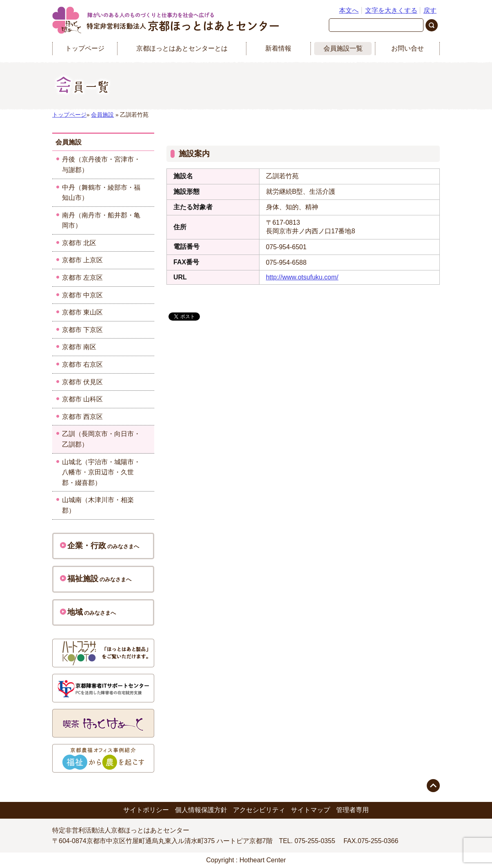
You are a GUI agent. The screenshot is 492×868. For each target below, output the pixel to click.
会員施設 (102, 115)
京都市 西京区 (82, 417)
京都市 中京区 (82, 295)
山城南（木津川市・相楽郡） (98, 505)
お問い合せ (408, 48)
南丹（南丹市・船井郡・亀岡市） (101, 220)
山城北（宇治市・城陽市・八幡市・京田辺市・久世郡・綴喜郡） (101, 472)
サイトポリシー (146, 810)
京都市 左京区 (82, 278)
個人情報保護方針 (201, 810)
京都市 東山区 (82, 312)
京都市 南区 (79, 347)
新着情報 (278, 48)
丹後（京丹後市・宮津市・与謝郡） (101, 165)
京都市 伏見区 (82, 382)
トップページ (85, 48)
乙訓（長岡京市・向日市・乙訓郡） (101, 439)
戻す (430, 10)
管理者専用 (352, 810)
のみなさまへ (100, 546)
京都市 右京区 (82, 364)
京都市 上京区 (82, 260)
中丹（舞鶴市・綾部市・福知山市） (101, 193)
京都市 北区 (79, 243)
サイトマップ (310, 810)
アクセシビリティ (259, 810)
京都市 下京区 (82, 330)
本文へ (349, 10)
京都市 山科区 (82, 399)
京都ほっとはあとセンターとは (182, 48)
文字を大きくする (391, 10)
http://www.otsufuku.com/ (302, 277)
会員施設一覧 (343, 48)
